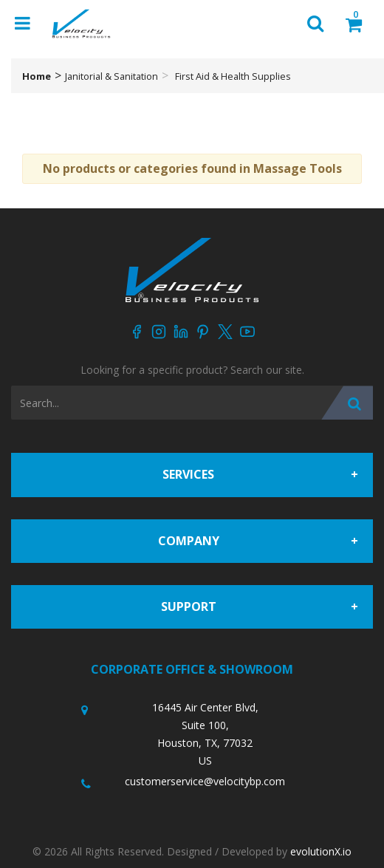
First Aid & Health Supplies (233, 76)
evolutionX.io (321, 851)
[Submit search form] (347, 403)
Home (37, 76)
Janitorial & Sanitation (112, 76)
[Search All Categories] (192, 403)
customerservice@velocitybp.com (205, 781)
